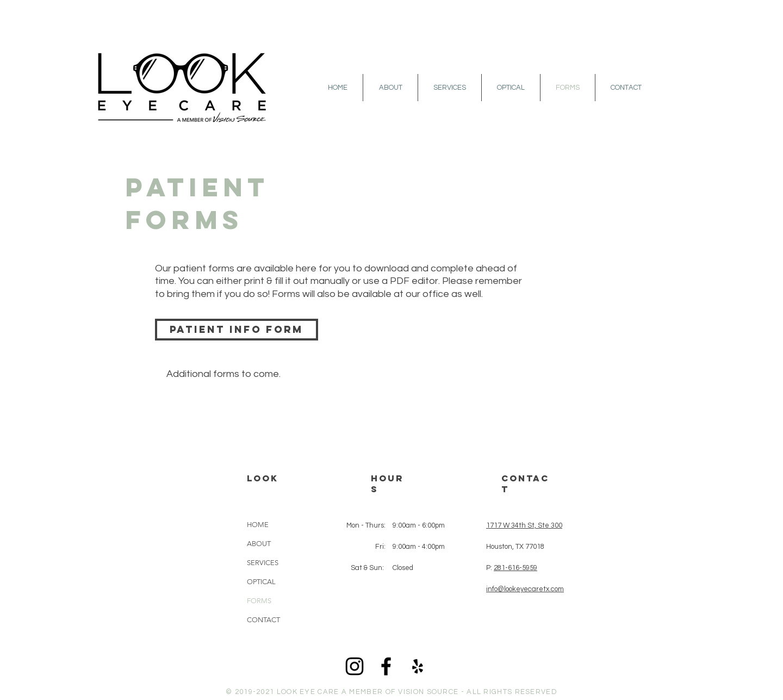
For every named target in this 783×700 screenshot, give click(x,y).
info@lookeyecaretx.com (525, 589)
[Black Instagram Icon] (355, 666)
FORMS (259, 601)
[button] (390, 88)
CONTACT (263, 620)
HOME (258, 525)
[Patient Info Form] (237, 330)
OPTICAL (261, 582)
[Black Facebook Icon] (386, 666)
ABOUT (259, 544)
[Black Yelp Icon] (418, 666)
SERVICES (263, 563)
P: (512, 568)
